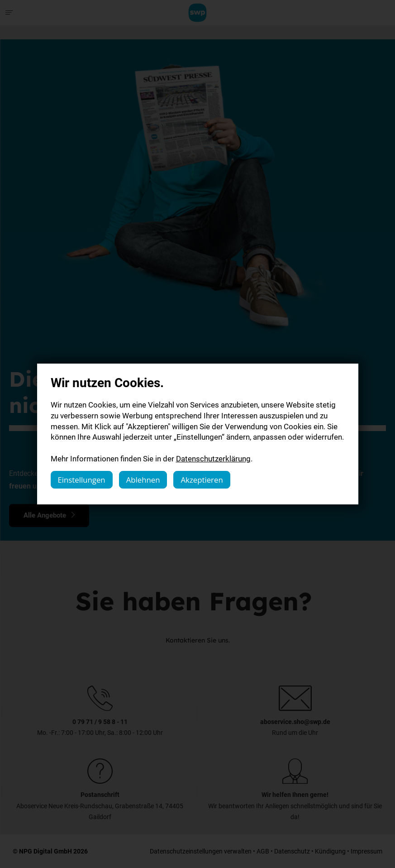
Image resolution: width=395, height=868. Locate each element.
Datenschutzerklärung (213, 458)
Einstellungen (82, 480)
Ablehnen (143, 480)
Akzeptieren (202, 480)
